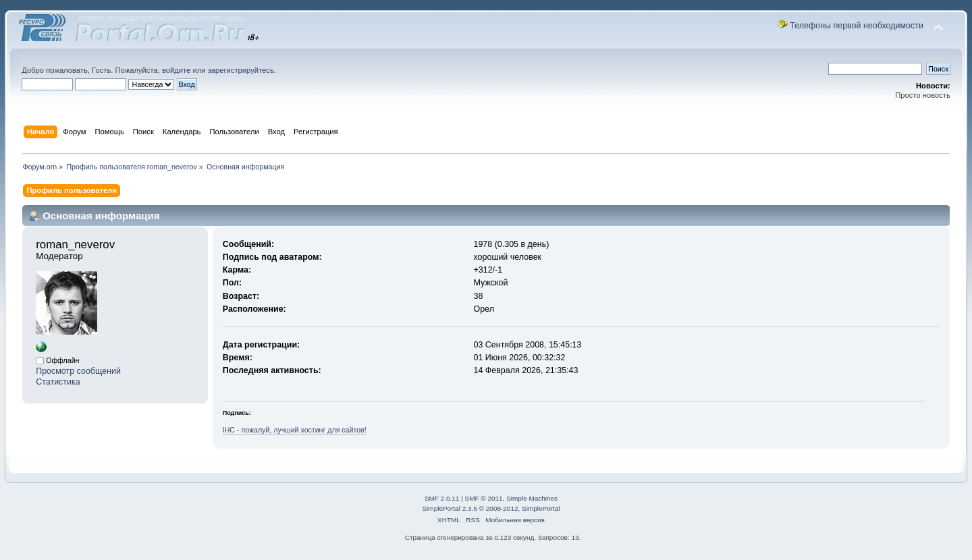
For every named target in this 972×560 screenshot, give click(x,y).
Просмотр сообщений (78, 371)
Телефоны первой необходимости (857, 26)
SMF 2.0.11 (442, 498)
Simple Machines (532, 498)
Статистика (58, 382)
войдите (176, 70)
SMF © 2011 (484, 498)
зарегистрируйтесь (241, 70)
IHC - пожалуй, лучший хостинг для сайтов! (295, 430)
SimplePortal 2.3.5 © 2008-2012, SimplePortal (491, 508)
